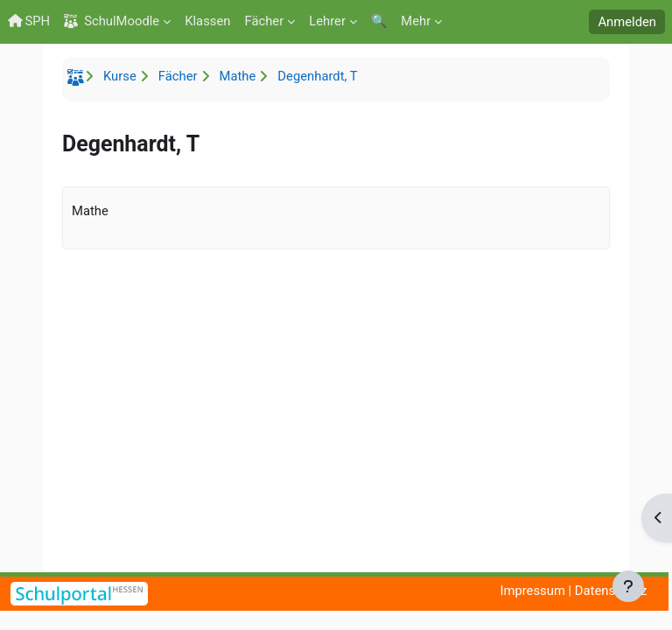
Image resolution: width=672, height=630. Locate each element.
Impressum (532, 591)
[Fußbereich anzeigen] (628, 586)
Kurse (120, 76)
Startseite (78, 80)
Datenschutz (611, 591)
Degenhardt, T (317, 76)
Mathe (238, 76)
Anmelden (627, 22)
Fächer (178, 76)
